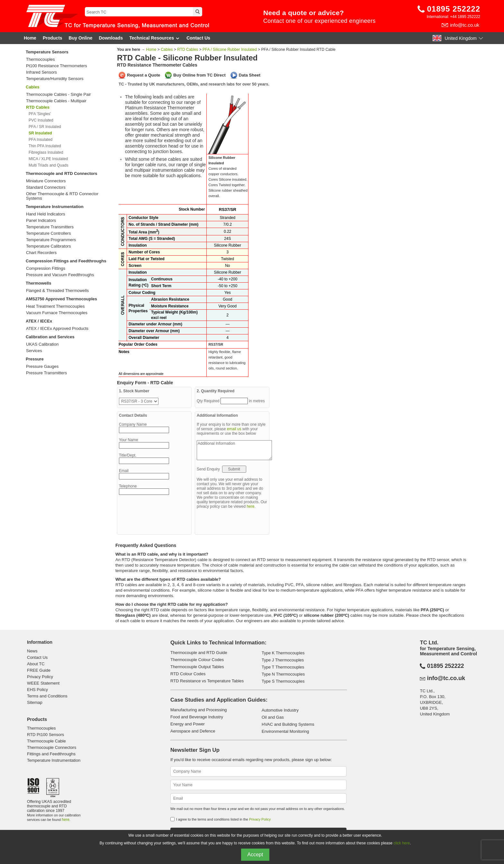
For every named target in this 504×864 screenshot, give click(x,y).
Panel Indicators (41, 221)
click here (402, 843)
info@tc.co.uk (465, 25)
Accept (255, 855)
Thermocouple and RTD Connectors (61, 173)
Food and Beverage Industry (197, 717)
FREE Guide (39, 670)
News (32, 651)
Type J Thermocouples (283, 660)
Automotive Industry (280, 710)
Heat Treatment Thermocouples (55, 306)
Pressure (35, 359)
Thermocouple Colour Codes (197, 660)
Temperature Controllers (48, 233)
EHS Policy (37, 690)
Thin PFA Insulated (45, 146)
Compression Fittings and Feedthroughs (66, 261)
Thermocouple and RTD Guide (199, 653)
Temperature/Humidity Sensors (55, 79)
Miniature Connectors (46, 181)
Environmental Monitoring (285, 731)
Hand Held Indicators (45, 214)
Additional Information (234, 450)
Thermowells (38, 283)
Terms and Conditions (47, 696)
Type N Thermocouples (283, 674)
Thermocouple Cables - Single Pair (59, 95)
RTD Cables (188, 50)
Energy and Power (188, 724)
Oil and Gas (273, 717)
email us (234, 429)
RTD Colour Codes (188, 674)
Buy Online (81, 38)
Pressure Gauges (42, 367)
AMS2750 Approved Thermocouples (61, 299)
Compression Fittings (46, 268)
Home (30, 38)
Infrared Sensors (41, 72)
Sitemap (35, 702)
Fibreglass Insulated (46, 152)
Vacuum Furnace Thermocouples (57, 313)
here (250, 506)
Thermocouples (40, 59)
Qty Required (209, 401)
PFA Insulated (40, 140)
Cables (33, 87)
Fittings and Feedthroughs (51, 754)
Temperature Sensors (47, 52)
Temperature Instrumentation (55, 207)
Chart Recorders (41, 253)
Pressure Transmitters (46, 373)
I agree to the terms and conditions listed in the (223, 819)
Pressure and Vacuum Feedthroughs (60, 275)
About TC (36, 664)
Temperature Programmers (51, 240)
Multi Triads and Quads (48, 165)
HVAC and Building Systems (288, 724)
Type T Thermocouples (283, 667)
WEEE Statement (43, 683)
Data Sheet (250, 75)
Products (53, 38)
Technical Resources (155, 38)
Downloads (111, 38)
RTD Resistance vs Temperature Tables (207, 681)
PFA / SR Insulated (45, 127)
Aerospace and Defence (193, 731)
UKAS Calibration (42, 344)
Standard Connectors (46, 187)
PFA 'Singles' (40, 114)
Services (34, 351)
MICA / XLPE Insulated (48, 159)
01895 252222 (454, 9)
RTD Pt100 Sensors (45, 735)
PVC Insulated (41, 120)
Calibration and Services (50, 337)
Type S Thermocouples (283, 681)
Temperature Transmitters (50, 227)
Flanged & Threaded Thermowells (57, 291)
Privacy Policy (40, 677)
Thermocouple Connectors (52, 747)
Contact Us (198, 38)
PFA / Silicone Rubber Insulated (230, 50)
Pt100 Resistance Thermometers (57, 66)
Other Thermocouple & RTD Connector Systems (62, 196)
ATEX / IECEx (39, 321)
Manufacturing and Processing (199, 710)
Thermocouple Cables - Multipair (56, 101)
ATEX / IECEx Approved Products (57, 329)
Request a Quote (144, 75)
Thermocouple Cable (46, 741)
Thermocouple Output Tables (197, 667)
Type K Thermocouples (283, 653)
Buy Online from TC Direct (199, 75)
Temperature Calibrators (48, 246)
